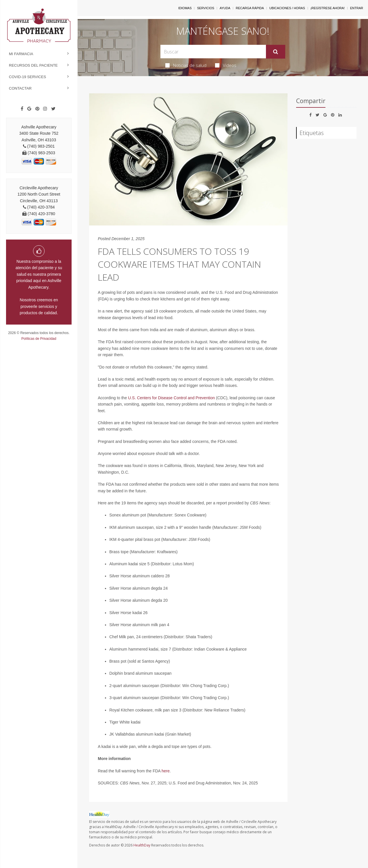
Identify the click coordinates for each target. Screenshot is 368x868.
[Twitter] (53, 109)
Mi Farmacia (21, 54)
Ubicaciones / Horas (287, 8)
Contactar (20, 88)
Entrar (357, 8)
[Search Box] (213, 52)
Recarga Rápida (250, 8)
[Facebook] (22, 109)
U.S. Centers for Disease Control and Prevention (171, 398)
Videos (226, 65)
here (166, 771)
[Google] (29, 109)
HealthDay (142, 845)
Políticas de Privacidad (39, 339)
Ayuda (225, 8)
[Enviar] (276, 52)
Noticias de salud (186, 65)
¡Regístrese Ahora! (328, 8)
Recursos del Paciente (33, 65)
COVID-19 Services (27, 77)
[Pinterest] (37, 109)
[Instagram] (45, 109)
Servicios (206, 8)
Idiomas (185, 8)
